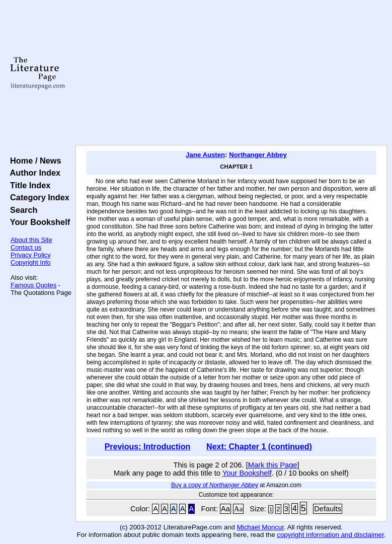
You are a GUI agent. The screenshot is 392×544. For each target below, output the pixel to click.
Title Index (28, 185)
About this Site (31, 240)
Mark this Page (273, 465)
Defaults (328, 509)
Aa (225, 509)
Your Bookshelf (38, 222)
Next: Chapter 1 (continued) (259, 447)
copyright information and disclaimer (330, 535)
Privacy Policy (31, 255)
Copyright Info (31, 262)
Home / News (33, 161)
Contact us (26, 247)
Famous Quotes (33, 285)
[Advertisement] (231, 73)
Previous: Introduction (148, 447)
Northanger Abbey (258, 155)
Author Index (33, 173)
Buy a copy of (215, 485)
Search (21, 210)
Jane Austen (205, 155)
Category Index (37, 197)
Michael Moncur (260, 527)
